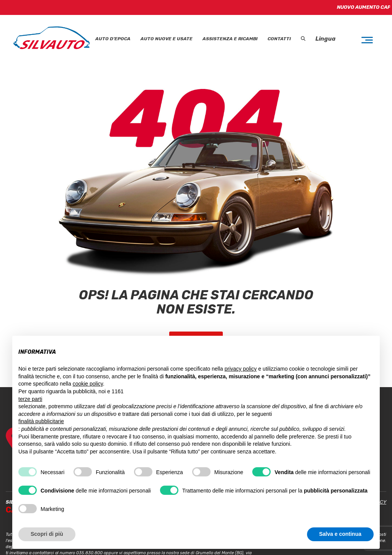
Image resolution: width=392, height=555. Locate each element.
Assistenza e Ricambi (230, 39)
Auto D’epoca (113, 39)
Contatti (279, 39)
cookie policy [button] (88, 384)
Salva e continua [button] (340, 534)
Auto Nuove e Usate (167, 39)
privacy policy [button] (241, 369)
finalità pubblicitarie (41, 421)
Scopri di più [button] (47, 534)
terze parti (30, 399)
